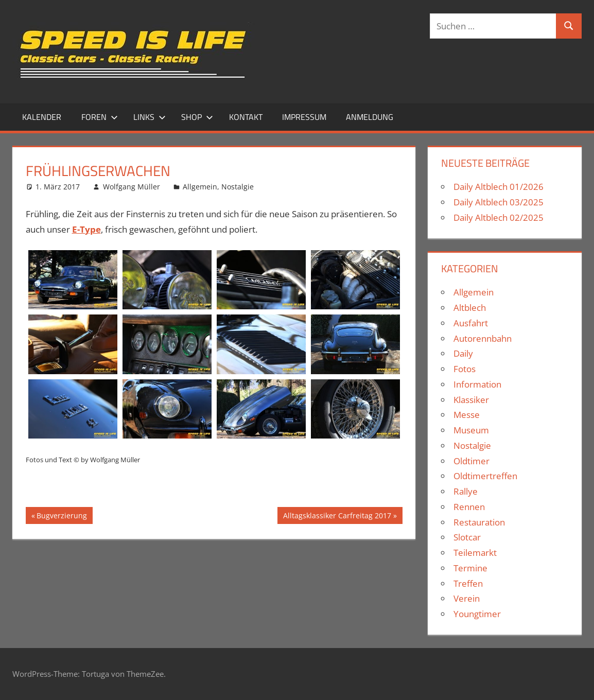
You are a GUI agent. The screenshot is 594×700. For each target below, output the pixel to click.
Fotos (465, 369)
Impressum (304, 117)
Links (150, 117)
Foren (100, 117)
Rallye (466, 491)
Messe (467, 415)
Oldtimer (471, 461)
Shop (197, 117)
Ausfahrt (471, 323)
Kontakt (246, 117)
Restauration (479, 522)
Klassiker (471, 400)
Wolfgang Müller (132, 187)
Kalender (42, 117)
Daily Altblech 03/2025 (499, 202)
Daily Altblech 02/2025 (499, 217)
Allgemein (200, 187)
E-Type (86, 229)
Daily (463, 353)
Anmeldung (370, 117)
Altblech (470, 308)
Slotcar (467, 537)
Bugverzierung (62, 517)
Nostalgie (238, 187)
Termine (470, 568)
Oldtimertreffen (485, 476)
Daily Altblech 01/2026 (499, 187)
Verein (467, 598)
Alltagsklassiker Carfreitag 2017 (337, 517)
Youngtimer (477, 614)
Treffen (468, 583)
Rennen (469, 507)
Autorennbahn (483, 338)
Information (477, 384)
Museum (471, 430)
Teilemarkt (475, 553)
